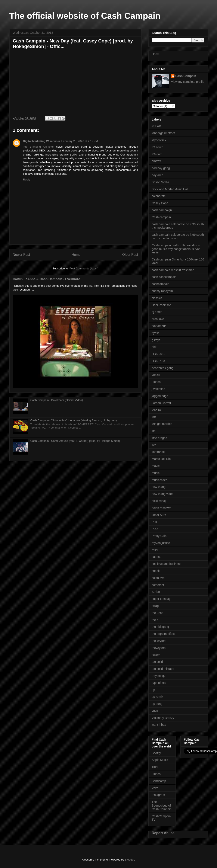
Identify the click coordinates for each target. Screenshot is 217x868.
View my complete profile (188, 82)
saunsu (157, 557)
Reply (27, 180)
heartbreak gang (163, 368)
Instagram (158, 795)
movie (156, 466)
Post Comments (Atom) (84, 268)
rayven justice (161, 543)
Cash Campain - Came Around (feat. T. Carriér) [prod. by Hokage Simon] (75, 441)
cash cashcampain (164, 277)
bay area (158, 175)
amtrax (156, 161)
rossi (155, 550)
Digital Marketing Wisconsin (42, 141)
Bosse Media (160, 182)
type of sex (159, 683)
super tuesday (161, 599)
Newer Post (21, 255)
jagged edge (160, 396)
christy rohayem (162, 291)
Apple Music (160, 760)
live (154, 445)
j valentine (159, 389)
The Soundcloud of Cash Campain (162, 805)
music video (160, 480)
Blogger (130, 860)
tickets (156, 655)
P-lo (154, 522)
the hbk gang (160, 627)
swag (155, 606)
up (154, 690)
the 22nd (158, 613)
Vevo (155, 788)
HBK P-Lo (158, 361)
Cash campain (161, 217)
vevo (155, 711)
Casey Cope (160, 203)
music (156, 473)
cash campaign (162, 210)
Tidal (155, 767)
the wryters (159, 641)
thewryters (159, 648)
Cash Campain (186, 76)
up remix (158, 697)
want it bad (159, 725)
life (154, 431)
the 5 (155, 620)
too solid (157, 662)
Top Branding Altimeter (38, 147)
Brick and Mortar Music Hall (170, 189)
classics (157, 298)
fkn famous (159, 326)
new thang (159, 487)
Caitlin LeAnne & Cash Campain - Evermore (46, 279)
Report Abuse (163, 833)
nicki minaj (159, 501)
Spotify (156, 753)
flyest (155, 333)
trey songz (159, 676)
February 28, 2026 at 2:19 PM (80, 141)
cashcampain (161, 284)
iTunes (156, 382)
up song (157, 704)
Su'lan (156, 592)
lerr (154, 417)
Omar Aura (159, 515)
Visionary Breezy (163, 718)
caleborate (159, 196)
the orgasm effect (163, 634)
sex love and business (167, 564)
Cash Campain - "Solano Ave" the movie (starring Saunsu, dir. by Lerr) (74, 420)
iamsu (156, 375)
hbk (154, 347)
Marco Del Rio (161, 459)
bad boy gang (161, 168)
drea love (158, 319)
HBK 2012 (159, 354)
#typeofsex (159, 140)
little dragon (159, 438)
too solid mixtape (163, 669)
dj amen (157, 312)
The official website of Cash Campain (85, 16)
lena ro (156, 410)
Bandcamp (159, 781)
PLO (155, 529)
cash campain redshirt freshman (173, 270)
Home (76, 255)
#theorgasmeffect (163, 133)
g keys (156, 340)
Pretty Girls (159, 536)
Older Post (130, 255)
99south (157, 154)
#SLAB (156, 126)
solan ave (158, 578)
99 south (158, 147)
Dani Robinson (162, 305)
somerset (158, 585)
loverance (158, 452)
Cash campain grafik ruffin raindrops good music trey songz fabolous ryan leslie (176, 249)
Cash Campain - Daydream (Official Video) (57, 400)
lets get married (162, 424)
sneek (156, 571)
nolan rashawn (162, 508)
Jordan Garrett (161, 403)
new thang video (163, 494)
